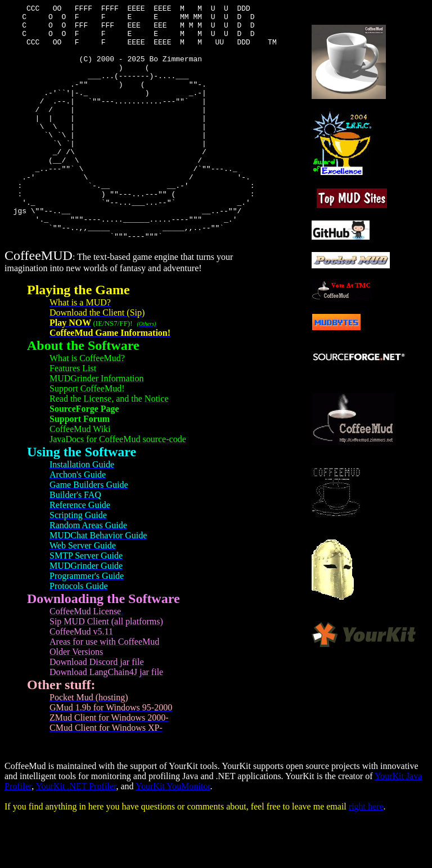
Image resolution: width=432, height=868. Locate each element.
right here (366, 854)
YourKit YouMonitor (173, 833)
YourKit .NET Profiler (76, 833)
